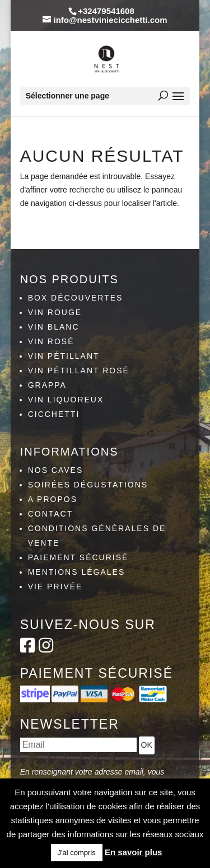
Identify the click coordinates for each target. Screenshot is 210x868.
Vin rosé (51, 341)
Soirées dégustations (88, 485)
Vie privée (55, 587)
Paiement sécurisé (78, 557)
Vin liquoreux (66, 400)
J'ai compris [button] (77, 853)
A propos (53, 499)
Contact (51, 514)
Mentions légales (77, 572)
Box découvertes (76, 298)
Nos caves (56, 470)
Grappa (47, 385)
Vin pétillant (64, 356)
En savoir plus (134, 852)
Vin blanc (54, 327)
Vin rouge (55, 312)
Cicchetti (54, 414)
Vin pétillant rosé (79, 370)
